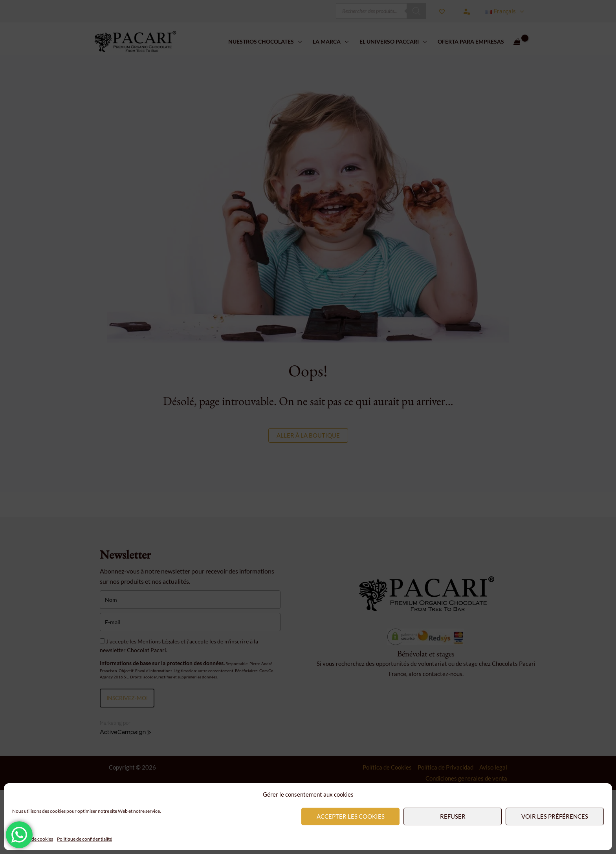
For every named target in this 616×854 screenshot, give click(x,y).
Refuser (453, 816)
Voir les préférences (555, 816)
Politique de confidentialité (84, 839)
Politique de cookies (33, 839)
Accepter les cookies (351, 816)
